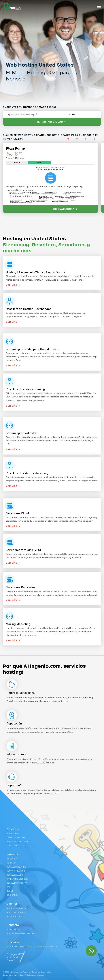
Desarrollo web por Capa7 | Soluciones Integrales (24, 975)
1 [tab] (72, 139)
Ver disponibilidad (52, 122)
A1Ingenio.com (36, 400)
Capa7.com (12, 701)
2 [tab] (81, 139)
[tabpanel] (52, 177)
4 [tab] (98, 139)
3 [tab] (89, 139)
